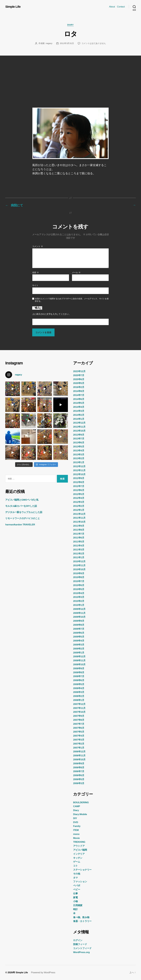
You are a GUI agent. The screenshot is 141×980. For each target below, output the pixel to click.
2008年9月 (79, 668)
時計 (75, 909)
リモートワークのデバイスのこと (23, 518)
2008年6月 (79, 680)
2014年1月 (79, 419)
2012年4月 (79, 498)
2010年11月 (79, 565)
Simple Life (13, 7)
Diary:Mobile (80, 814)
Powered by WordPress (43, 972)
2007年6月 (79, 728)
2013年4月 (79, 451)
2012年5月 (79, 494)
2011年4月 (79, 546)
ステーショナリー (82, 870)
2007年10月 (79, 712)
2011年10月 (79, 522)
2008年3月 (79, 692)
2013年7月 (79, 439)
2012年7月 (79, 486)
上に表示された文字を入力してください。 (51, 314)
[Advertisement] (70, 76)
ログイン (78, 940)
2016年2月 (79, 387)
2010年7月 (79, 581)
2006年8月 (79, 767)
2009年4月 (79, 641)
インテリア (79, 854)
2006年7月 (79, 771)
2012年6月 (79, 490)
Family (77, 826)
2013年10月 (79, 431)
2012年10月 (79, 474)
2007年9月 (79, 716)
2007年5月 (79, 732)
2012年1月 (79, 510)
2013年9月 (79, 435)
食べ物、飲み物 (81, 917)
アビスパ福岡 (80, 850)
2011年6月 (79, 538)
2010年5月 (79, 589)
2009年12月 (79, 609)
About (112, 7)
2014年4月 (79, 407)
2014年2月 (79, 415)
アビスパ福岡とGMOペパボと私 (22, 500)
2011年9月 (79, 526)
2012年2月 (79, 506)
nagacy (49, 43)
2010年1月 (79, 605)
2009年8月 (79, 625)
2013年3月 (79, 455)
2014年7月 (79, 395)
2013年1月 (79, 462)
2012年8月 (79, 482)
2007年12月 (79, 704)
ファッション (80, 882)
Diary (71, 25)
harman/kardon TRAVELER (20, 525)
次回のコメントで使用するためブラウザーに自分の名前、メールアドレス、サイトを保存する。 (72, 300)
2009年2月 (79, 649)
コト (75, 866)
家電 (75, 897)
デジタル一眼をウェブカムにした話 (24, 512)
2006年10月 (79, 759)
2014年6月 (79, 399)
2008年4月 (79, 688)
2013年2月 (79, 458)
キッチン (78, 858)
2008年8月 (79, 672)
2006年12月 (79, 752)
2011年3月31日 (67, 43)
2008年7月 (79, 676)
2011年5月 (79, 542)
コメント (38, 246)
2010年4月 (79, 593)
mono (76, 834)
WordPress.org (81, 952)
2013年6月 (79, 443)
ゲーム (77, 862)
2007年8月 (79, 720)
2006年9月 (79, 763)
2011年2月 (79, 553)
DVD (76, 822)
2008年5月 (79, 684)
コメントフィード (82, 948)
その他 (77, 874)
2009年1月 (79, 652)
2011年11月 (79, 518)
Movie (76, 838)
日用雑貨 (78, 905)
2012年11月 (79, 470)
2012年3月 (79, 502)
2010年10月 (79, 569)
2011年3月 (79, 550)
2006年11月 (79, 755)
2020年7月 (79, 375)
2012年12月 (79, 466)
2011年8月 (79, 530)
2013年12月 (79, 423)
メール (76, 273)
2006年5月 (79, 779)
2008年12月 (79, 656)
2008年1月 (79, 700)
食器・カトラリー (82, 921)
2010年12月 (79, 561)
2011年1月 (79, 557)
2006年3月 (79, 783)
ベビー (77, 889)
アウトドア (79, 846)
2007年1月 (79, 748)
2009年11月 (79, 613)
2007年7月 (79, 724)
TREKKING (79, 842)
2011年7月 (79, 534)
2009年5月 (79, 637)
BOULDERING (81, 802)
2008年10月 (79, 664)
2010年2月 (79, 601)
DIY (75, 818)
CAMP (77, 806)
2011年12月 (79, 514)
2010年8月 (79, 577)
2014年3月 (79, 411)
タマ (75, 878)
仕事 (75, 893)
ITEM (76, 830)
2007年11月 (79, 708)
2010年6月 (79, 585)
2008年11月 (79, 660)
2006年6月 (79, 775)
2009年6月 (79, 633)
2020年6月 (79, 379)
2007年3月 (79, 740)
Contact (121, 7)
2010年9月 (79, 573)
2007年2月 (79, 744)
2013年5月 (79, 447)
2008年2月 (79, 696)
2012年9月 (79, 478)
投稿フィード (80, 944)
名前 (36, 273)
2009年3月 (79, 645)
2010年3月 (79, 597)
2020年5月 (79, 383)
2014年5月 (79, 403)
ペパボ (77, 885)
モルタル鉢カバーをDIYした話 (21, 506)
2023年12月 (79, 371)
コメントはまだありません (94, 43)
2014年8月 (79, 391)
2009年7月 (79, 629)
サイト (35, 285)
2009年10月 (79, 617)
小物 (75, 901)
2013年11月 (79, 427)
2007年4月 (79, 736)
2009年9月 (79, 621)
